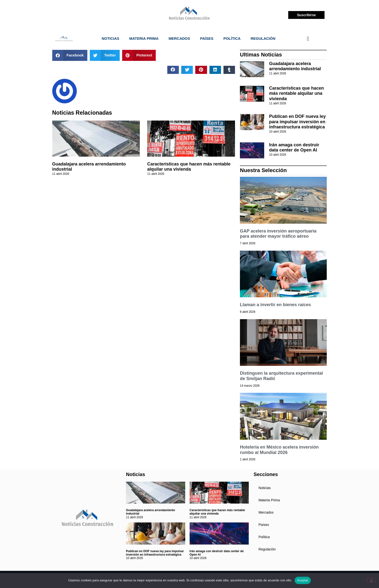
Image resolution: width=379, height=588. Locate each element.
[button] (70, 55)
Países (207, 38)
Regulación (263, 38)
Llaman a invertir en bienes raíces (275, 305)
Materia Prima (144, 38)
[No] (371, 580)
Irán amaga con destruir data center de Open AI (294, 148)
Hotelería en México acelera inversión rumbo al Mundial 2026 (279, 450)
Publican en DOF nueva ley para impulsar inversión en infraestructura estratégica (297, 122)
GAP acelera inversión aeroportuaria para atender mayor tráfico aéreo (278, 234)
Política (232, 38)
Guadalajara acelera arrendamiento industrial (295, 66)
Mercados (179, 38)
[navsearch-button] (308, 39)
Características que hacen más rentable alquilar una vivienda (189, 167)
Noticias (110, 38)
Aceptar (303, 580)
